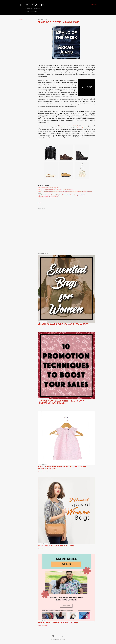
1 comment (45, 626)
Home (28, 11)
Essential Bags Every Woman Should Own (63, 324)
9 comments (45, 472)
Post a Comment (46, 406)
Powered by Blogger (58, 636)
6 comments (45, 327)
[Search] (94, 5)
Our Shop (34, 11)
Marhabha (35, 5)
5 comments (45, 549)
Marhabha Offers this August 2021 (58, 623)
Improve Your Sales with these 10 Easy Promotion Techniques (61, 402)
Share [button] (21, 19)
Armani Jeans (63, 126)
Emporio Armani (82, 128)
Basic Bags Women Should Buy (56, 546)
